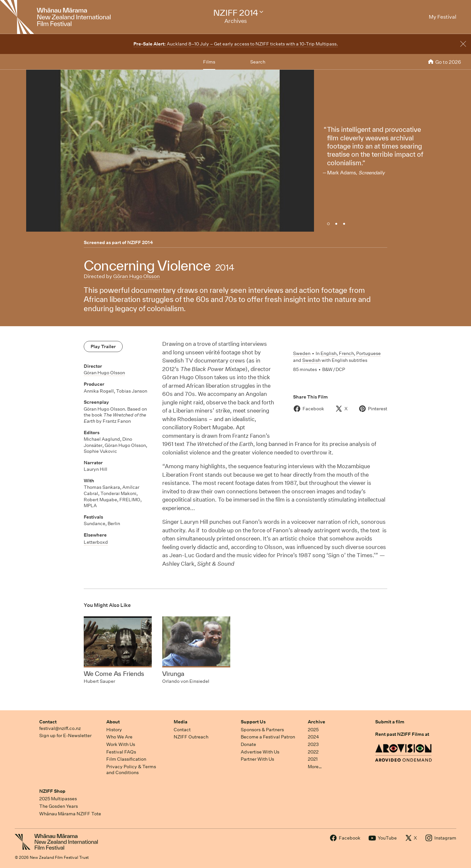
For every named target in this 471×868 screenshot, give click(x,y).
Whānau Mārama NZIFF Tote (70, 814)
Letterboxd (96, 542)
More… (315, 767)
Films (209, 62)
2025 (313, 730)
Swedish (311, 360)
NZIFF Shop (52, 791)
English (329, 353)
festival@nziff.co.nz (60, 728)
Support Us (253, 722)
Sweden (302, 353)
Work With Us (121, 744)
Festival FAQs (121, 752)
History (114, 730)
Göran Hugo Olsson (137, 276)
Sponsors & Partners (262, 730)
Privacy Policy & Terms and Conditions (131, 770)
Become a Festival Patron (268, 737)
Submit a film (390, 722)
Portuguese (368, 353)
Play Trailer (103, 346)
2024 (313, 737)
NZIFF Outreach (191, 737)
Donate (248, 744)
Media (181, 722)
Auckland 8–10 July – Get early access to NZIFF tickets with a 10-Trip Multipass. (236, 44)
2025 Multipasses (58, 799)
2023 (313, 744)
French (346, 353)
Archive (316, 722)
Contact (48, 722)
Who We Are (119, 737)
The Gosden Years (59, 806)
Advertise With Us (260, 752)
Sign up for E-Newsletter (65, 735)
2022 (313, 752)
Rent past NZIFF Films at (402, 734)
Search (258, 62)
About (113, 722)
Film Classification (126, 759)
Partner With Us (257, 759)
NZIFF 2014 (140, 242)
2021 (313, 759)
